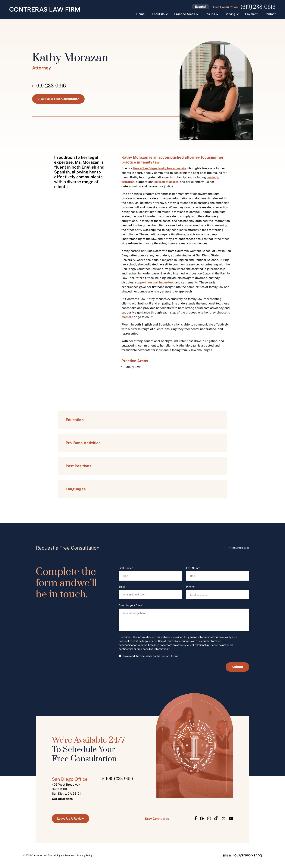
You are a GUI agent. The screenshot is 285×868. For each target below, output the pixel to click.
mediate (127, 317)
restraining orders (161, 282)
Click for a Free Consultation (58, 99)
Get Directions (62, 799)
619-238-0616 (51, 86)
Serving (230, 14)
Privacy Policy (85, 855)
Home (140, 14)
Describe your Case (131, 605)
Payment (251, 14)
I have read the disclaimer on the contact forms (150, 656)
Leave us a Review (70, 819)
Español (201, 7)
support (141, 282)
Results (210, 14)
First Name (126, 568)
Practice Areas (185, 14)
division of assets (166, 182)
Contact (270, 14)
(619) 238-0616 (258, 7)
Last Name (193, 568)
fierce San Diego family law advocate (160, 168)
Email (123, 587)
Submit (238, 667)
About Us (158, 14)
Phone (191, 587)
